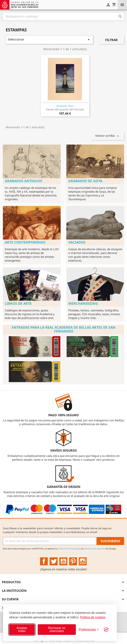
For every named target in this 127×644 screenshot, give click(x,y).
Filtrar (111, 40)
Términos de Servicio (95, 549)
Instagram (83, 561)
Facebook (44, 561)
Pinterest (73, 561)
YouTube (63, 561)
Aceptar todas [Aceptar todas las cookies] (22, 629)
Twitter (54, 561)
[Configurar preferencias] (89, 630)
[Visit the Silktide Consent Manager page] (106, 630)
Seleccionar (49, 40)
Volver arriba (108, 136)
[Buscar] (63, 16)
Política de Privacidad (68, 549)
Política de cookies (93, 617)
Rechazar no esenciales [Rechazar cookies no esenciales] (57, 629)
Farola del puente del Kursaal (65, 109)
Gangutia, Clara (65, 106)
